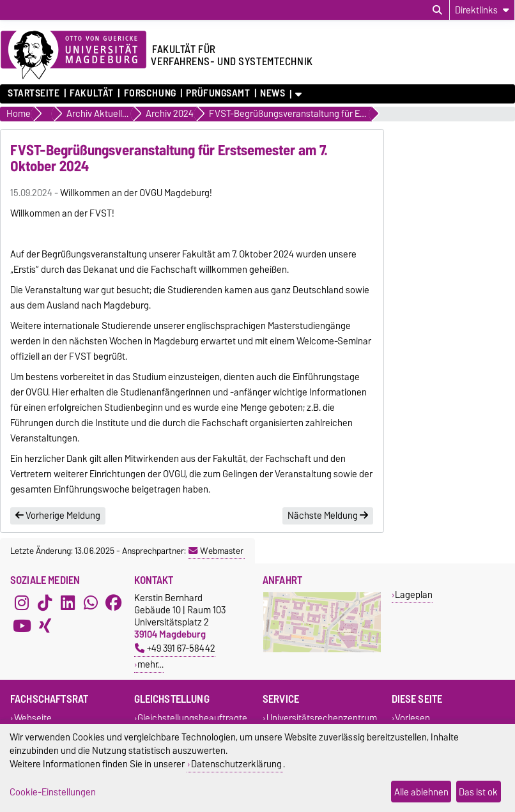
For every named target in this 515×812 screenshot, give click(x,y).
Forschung (150, 93)
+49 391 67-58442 (175, 648)
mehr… (150, 664)
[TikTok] (45, 603)
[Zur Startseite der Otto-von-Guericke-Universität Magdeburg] (73, 56)
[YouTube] (22, 626)
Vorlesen (412, 718)
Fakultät (91, 93)
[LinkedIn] (68, 603)
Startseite (34, 93)
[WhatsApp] (91, 603)
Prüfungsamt (218, 93)
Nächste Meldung (328, 516)
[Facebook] (114, 603)
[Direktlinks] (482, 10)
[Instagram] (22, 603)
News (273, 93)
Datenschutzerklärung (236, 764)
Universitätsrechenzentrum (322, 718)
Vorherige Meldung (58, 516)
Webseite (33, 718)
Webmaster (216, 551)
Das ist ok (478, 792)
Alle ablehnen (421, 792)
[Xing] (45, 626)
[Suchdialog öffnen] (437, 10)
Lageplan (414, 594)
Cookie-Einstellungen (53, 792)
